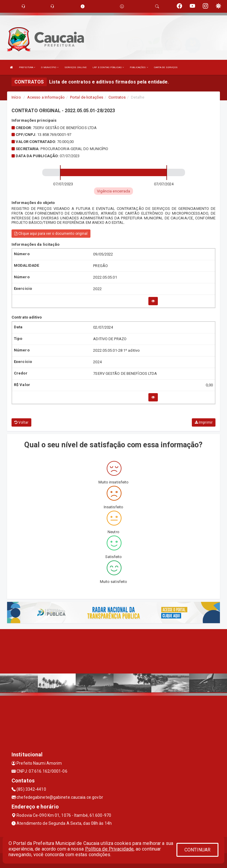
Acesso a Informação (46, 97)
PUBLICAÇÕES (139, 67)
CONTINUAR (197, 850)
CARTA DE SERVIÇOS (166, 67)
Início (16, 97)
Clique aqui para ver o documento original (51, 234)
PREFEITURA (27, 67)
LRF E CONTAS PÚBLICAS (108, 67)
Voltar (21, 422)
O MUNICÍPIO (50, 67)
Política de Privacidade (109, 849)
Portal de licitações (87, 97)
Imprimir (204, 422)
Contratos (117, 97)
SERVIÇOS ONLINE (76, 67)
